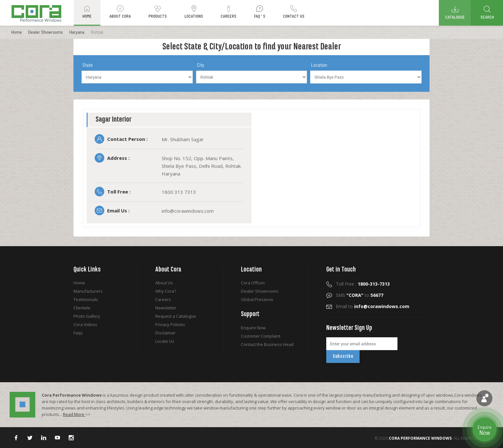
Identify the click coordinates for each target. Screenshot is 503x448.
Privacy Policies (170, 324)
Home (17, 32)
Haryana (77, 32)
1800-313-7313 (374, 284)
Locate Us (165, 341)
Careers (163, 299)
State (88, 65)
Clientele (82, 308)
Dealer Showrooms (46, 32)
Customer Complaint (261, 336)
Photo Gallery (87, 316)
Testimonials (86, 299)
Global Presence (257, 299)
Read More (74, 414)
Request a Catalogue (176, 316)
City (200, 65)
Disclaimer (165, 333)
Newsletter (166, 308)
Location (319, 65)
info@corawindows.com (382, 306)
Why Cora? (166, 291)
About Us (164, 283)
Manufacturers (88, 291)
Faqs (78, 333)
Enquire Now (253, 328)
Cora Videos (85, 324)
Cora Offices (253, 283)
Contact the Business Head (267, 344)
